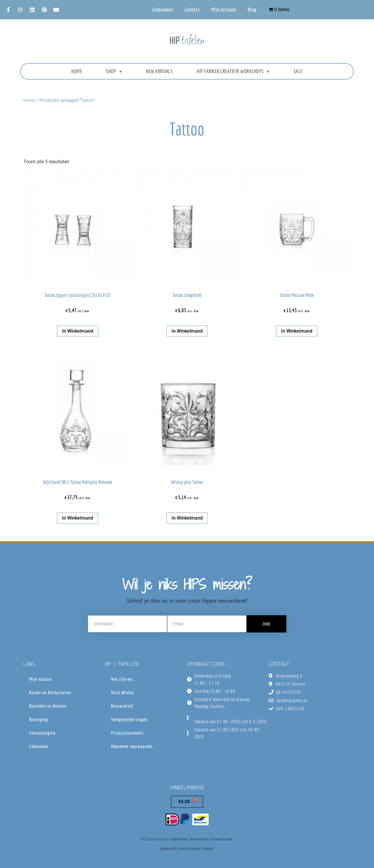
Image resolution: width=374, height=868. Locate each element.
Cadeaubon (162, 10)
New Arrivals (159, 71)
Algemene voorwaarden (132, 746)
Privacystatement (127, 733)
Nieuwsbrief (122, 706)
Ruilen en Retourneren (50, 692)
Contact (192, 10)
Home (77, 71)
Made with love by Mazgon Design (187, 849)
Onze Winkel (122, 692)
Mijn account (224, 10)
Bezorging (39, 719)
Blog (252, 10)
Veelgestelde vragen (129, 719)
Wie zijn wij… (123, 679)
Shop (114, 71)
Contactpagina (42, 733)
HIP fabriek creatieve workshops (233, 71)
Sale (298, 71)
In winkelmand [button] (78, 331)
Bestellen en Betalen (48, 706)
